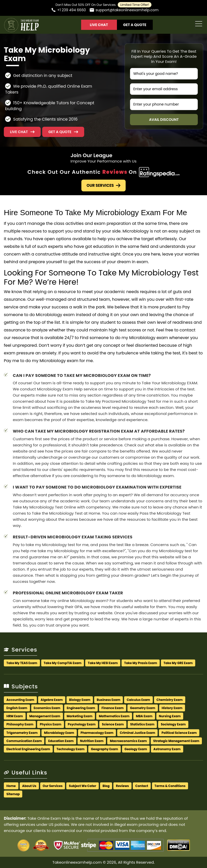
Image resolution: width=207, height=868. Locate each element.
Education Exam (61, 741)
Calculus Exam (138, 700)
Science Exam (113, 724)
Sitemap (13, 794)
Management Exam (45, 716)
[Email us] (124, 11)
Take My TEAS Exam (22, 663)
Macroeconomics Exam (128, 741)
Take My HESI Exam (103, 663)
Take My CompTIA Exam (63, 663)
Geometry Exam (143, 708)
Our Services (103, 185)
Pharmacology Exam (97, 733)
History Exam (172, 708)
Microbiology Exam (59, 733)
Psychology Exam (82, 724)
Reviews (122, 786)
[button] (63, 132)
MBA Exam (144, 716)
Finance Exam (113, 708)
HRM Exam (15, 716)
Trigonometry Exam (22, 733)
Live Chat (99, 25)
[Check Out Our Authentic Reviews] (159, 172)
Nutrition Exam (92, 741)
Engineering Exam (81, 708)
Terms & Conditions (170, 786)
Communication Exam (24, 741)
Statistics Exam (142, 724)
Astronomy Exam (167, 749)
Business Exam (108, 700)
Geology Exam (136, 749)
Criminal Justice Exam (137, 733)
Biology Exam (80, 700)
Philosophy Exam (20, 724)
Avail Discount (164, 120)
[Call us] (68, 11)
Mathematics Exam (114, 716)
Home (11, 786)
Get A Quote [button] (135, 25)
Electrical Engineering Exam (28, 749)
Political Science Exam (179, 733)
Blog (106, 786)
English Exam (17, 708)
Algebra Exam (52, 700)
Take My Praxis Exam (141, 663)
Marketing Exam (80, 716)
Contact (142, 786)
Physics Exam (50, 724)
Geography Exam (104, 749)
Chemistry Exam (170, 700)
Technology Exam (70, 749)
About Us (29, 786)
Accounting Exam (20, 700)
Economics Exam (47, 708)
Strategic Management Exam (176, 741)
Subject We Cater (82, 786)
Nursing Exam (170, 716)
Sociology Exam (173, 724)
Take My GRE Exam (178, 663)
